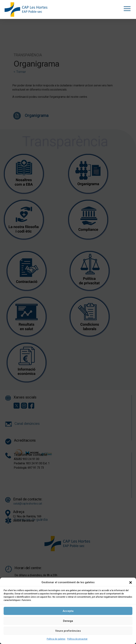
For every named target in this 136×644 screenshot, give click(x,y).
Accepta (68, 611)
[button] (131, 582)
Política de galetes (56, 639)
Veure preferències (68, 631)
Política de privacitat (77, 639)
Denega (68, 621)
